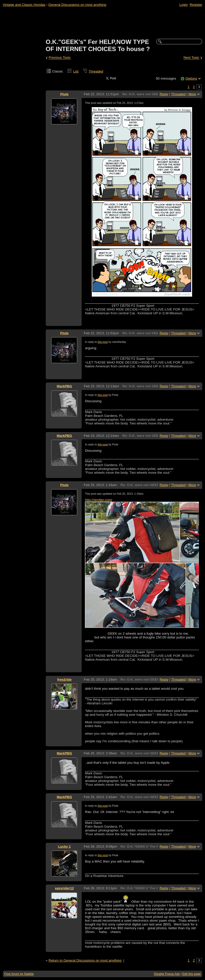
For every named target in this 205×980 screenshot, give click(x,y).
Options (191, 78)
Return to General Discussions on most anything (85, 960)
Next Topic (191, 58)
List (76, 71)
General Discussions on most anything (77, 5)
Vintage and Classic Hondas (24, 5)
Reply (164, 94)
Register (196, 5)
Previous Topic (60, 58)
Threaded (96, 71)
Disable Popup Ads (167, 974)
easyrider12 (64, 888)
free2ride (64, 679)
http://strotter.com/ (99, 500)
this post (103, 342)
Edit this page (191, 974)
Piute (64, 94)
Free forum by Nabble (19, 974)
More (192, 94)
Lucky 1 (64, 846)
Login (184, 5)
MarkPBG (65, 386)
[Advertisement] (103, 23)
